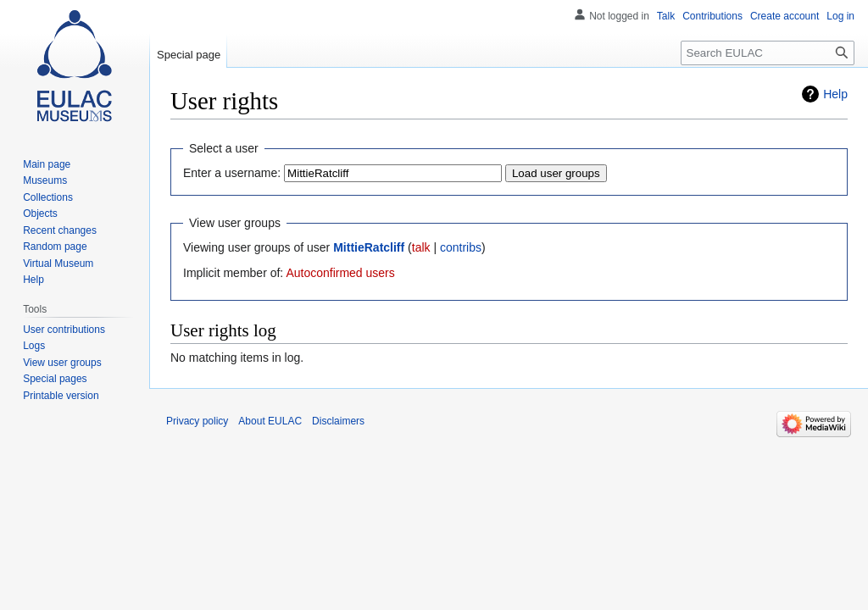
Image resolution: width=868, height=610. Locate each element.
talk (421, 247)
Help (835, 94)
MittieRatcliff (369, 247)
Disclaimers (338, 421)
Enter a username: (232, 173)
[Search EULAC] (768, 53)
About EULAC (270, 421)
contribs (461, 247)
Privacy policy (197, 421)
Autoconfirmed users (340, 273)
